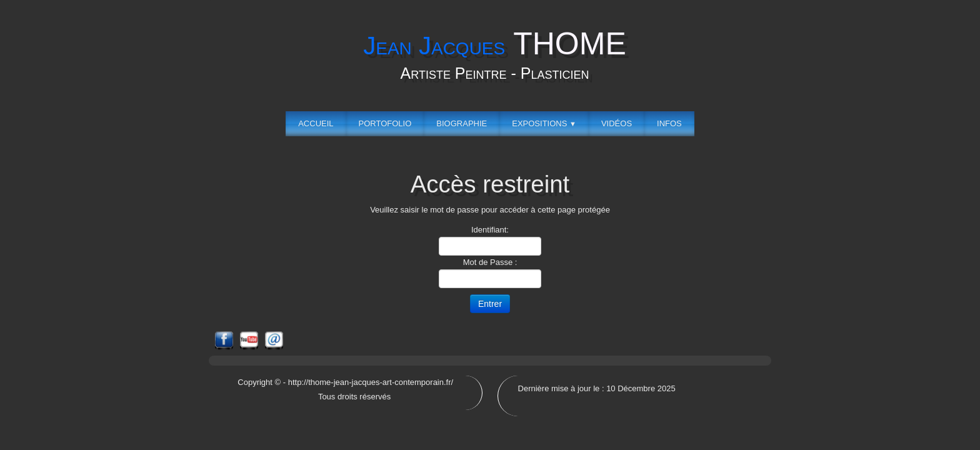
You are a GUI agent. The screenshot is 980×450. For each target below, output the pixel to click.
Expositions (544, 123)
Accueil (316, 123)
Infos (669, 123)
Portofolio (385, 123)
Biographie (462, 123)
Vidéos (617, 123)
